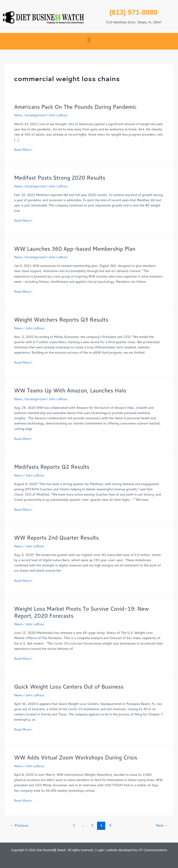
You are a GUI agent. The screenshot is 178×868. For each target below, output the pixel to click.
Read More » (23, 150)
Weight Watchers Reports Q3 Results (61, 320)
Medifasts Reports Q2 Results (52, 467)
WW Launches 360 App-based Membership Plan (75, 249)
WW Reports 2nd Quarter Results (56, 538)
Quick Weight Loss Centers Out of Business (69, 687)
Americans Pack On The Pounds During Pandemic (75, 107)
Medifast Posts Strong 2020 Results (60, 178)
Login (100, 850)
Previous (19, 825)
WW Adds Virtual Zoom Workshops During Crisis (76, 757)
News (18, 115)
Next (162, 825)
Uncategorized (35, 115)
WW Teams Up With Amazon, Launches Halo (70, 390)
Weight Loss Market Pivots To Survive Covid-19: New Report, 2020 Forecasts (81, 612)
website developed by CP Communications (137, 850)
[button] (89, 40)
